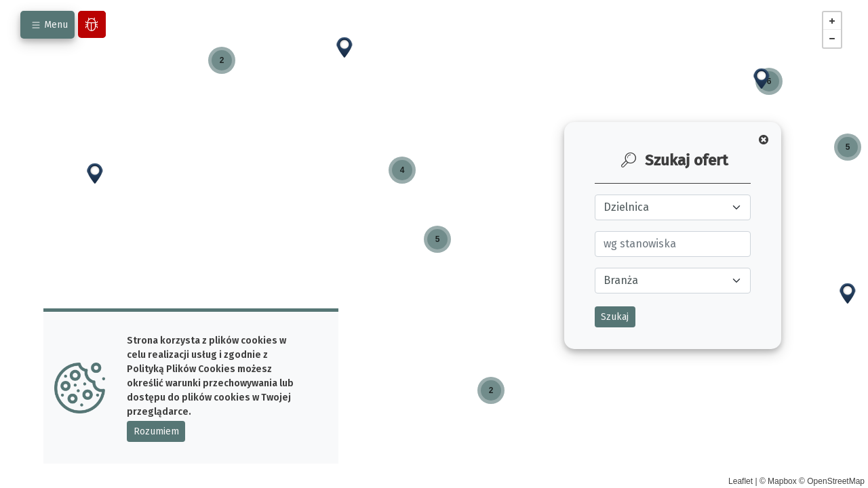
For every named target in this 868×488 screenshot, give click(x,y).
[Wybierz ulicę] (673, 207)
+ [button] (832, 21)
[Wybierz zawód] (673, 244)
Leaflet (741, 481)
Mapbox (782, 481)
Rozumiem (156, 431)
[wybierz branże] (673, 281)
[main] (434, 244)
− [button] (832, 39)
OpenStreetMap (836, 481)
